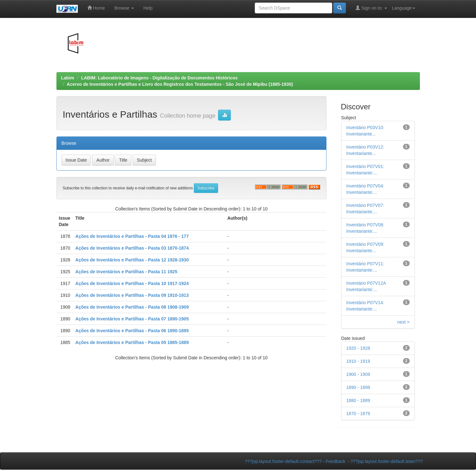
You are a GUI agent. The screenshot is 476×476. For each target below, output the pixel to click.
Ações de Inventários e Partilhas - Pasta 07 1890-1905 (132, 319)
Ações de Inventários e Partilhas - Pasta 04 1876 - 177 (132, 236)
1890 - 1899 (358, 387)
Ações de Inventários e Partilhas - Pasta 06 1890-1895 (132, 331)
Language (403, 8)
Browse (124, 8)
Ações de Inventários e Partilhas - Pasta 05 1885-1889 (132, 342)
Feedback (335, 461)
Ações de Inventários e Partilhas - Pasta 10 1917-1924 (132, 283)
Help (148, 8)
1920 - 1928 (358, 348)
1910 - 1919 (358, 361)
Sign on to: (371, 8)
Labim (68, 78)
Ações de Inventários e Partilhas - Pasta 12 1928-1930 (132, 260)
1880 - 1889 (358, 400)
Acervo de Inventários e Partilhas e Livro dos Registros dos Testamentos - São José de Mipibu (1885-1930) (180, 84)
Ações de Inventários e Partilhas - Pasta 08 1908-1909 (132, 307)
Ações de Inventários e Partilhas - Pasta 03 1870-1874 (132, 248)
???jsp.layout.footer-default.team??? (387, 461)
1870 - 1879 (358, 414)
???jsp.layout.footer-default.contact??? (283, 461)
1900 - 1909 (358, 374)
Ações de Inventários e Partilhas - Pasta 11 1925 (126, 272)
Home (96, 8)
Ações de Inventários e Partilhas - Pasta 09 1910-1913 (132, 295)
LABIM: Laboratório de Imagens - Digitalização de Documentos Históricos (159, 78)
